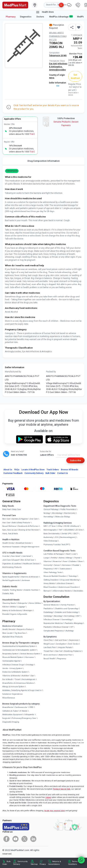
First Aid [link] (6, 556)
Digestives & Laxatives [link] (12, 564)
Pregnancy (48, 569)
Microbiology (57, 513)
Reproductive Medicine (53, 623)
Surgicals (6, 718)
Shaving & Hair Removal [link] (29, 530)
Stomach (47, 591)
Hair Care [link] (6, 523)
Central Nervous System (30, 654)
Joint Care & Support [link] (11, 560)
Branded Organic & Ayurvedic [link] (15, 614)
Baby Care (17, 509)
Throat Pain (48, 651)
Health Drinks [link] (8, 543)
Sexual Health (49, 659)
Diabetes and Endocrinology (67, 612)
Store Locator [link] (8, 633)
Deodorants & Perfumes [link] (28, 526)
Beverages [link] (28, 610)
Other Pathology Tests (53, 572)
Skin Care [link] (6, 519)
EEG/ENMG (69, 530)
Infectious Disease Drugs (13, 665)
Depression (74, 640)
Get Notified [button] (75, 76)
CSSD (31, 707)
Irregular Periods (65, 647)
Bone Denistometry (52, 534)
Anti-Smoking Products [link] (12, 567)
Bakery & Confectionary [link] (12, 610)
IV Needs (24, 711)
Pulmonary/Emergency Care (24, 718)
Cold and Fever (61, 640)
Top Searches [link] (20, 633)
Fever (65, 561)
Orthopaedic (29, 715)
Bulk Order (50, 473)
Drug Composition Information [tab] (44, 161)
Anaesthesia (8, 707)
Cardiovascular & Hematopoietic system (19, 650)
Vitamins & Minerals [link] (30, 577)
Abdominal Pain (65, 655)
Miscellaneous (9, 698)
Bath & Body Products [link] (21, 523)
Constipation (61, 644)
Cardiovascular (21, 707)
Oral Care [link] (34, 519)
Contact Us (63, 473)
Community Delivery (34, 473)
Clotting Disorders (51, 580)
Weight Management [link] (30, 547)
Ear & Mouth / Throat (11, 679)
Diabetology (48, 612)
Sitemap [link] (34, 864)
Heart (68, 554)
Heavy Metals (49, 583)
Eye (32, 676)
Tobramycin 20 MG (58, 56)
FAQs (17, 470)
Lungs (46, 558)
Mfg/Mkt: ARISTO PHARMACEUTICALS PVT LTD (58, 36)
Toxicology (73, 576)
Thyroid (77, 558)
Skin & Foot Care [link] (28, 560)
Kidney (62, 558)
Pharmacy (11, 17)
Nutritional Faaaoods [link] (11, 547)
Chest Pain (48, 640)
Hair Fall (59, 651)
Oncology (30, 665)
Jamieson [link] (26, 580)
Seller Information (58, 84)
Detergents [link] (22, 603)
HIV (56, 569)
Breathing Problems (73, 651)
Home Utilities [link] (35, 603)
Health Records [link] (9, 629)
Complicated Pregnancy (54, 631)
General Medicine (51, 605)
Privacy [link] (43, 864)
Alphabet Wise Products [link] (12, 637)
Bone (81, 561)
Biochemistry (70, 513)
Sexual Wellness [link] (9, 526)
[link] (15, 5)
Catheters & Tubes (10, 711)
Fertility (54, 558)
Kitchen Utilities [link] (9, 607)
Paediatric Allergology (74, 623)
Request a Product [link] (25, 629)
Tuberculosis (65, 569)
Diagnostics (26, 17)
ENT (78, 616)
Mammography (50, 530)
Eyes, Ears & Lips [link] (10, 530)
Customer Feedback (13, 473)
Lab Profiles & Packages (54, 554)
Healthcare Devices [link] (31, 564)
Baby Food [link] (7, 509)
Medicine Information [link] (12, 626)
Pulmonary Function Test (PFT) (57, 545)
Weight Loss (49, 644)
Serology (47, 513)
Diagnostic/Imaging (11, 722)
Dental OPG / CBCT (70, 534)
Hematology (48, 517)
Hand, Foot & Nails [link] (10, 534)
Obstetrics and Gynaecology (67, 609)
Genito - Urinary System (12, 668)
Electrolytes (78, 591)
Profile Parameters (68, 509)
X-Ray (60, 526)
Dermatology (69, 616)
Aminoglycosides (57, 70)
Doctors (41, 17)
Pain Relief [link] (16, 556)
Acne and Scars (50, 655)
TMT (60, 530)
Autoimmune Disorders (68, 587)
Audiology (70, 631)
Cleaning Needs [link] (9, 603)
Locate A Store (33, 470)
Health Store (45, 12)
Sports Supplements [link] (11, 577)
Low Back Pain (50, 647)
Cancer (57, 565)
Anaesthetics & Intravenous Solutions (18, 683)
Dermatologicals (28, 679)
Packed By (51, 372)
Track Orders (53, 470)
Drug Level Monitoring (70, 580)
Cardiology (48, 616)
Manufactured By (13, 372)
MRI (45, 526)
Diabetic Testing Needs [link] (12, 590)
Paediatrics (48, 609)
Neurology (58, 616)
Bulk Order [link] (6, 863)
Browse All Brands (70, 470)
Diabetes (73, 561)
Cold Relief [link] (27, 556)
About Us (8, 470)
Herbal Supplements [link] (11, 580)
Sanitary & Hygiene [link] (20, 519)
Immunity (48, 565)
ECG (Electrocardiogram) (65, 537)
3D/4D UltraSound (72, 526)
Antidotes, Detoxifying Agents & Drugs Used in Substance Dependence (22, 692)
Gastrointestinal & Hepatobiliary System (19, 646)
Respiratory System (10, 654)
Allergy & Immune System (14, 687)
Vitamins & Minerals (11, 676)
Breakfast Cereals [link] (24, 543)
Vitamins (47, 561)
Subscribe (76, 460)
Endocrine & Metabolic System (15, 672)
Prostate (76, 565)
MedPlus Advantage (61, 17)
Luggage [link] (21, 607)
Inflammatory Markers (62, 591)
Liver (74, 554)
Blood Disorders (50, 587)
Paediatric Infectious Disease (56, 627)
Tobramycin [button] (12, 171)
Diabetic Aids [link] (8, 594)
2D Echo (79, 530)
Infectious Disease (65, 583)
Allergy (69, 558)
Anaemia (57, 561)
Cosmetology (67, 620)
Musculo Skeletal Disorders (55, 576)
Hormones (30, 657)
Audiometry (48, 537)
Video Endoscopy (50, 541)
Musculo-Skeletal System (13, 657)
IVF (72, 627)
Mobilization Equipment (12, 715)
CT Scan (52, 526)
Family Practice (67, 605)
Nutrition (25, 676)
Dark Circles (73, 644)
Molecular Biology (63, 517)
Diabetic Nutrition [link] (31, 590)
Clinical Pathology (51, 509)
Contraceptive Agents (11, 661)
